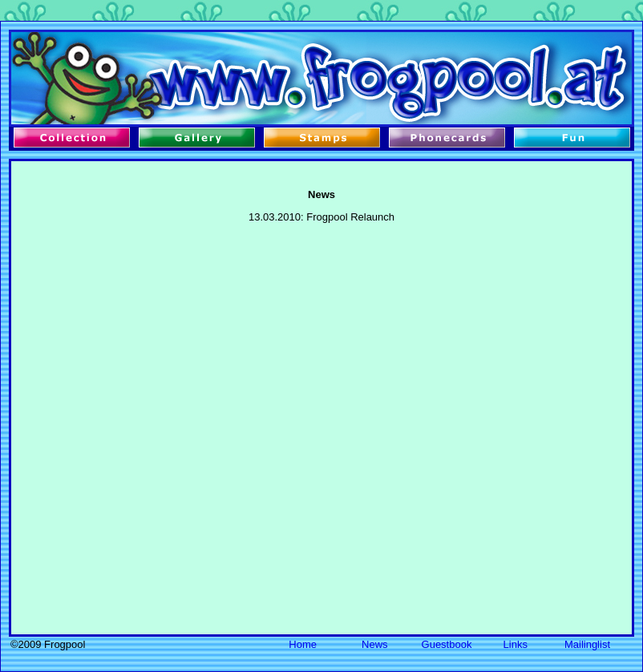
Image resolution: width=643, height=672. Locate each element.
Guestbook (447, 644)
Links (516, 644)
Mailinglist (587, 644)
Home (303, 644)
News (375, 644)
